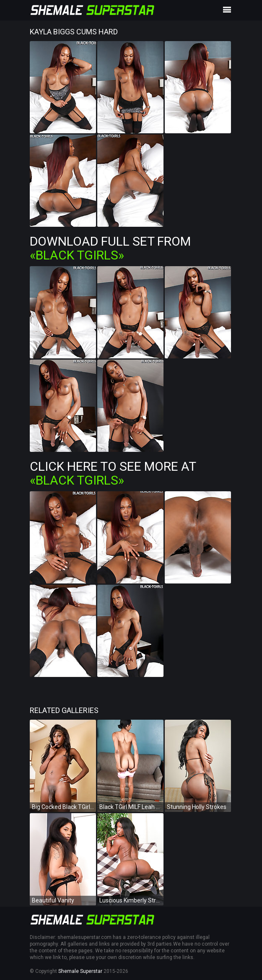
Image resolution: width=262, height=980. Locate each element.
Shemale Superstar (80, 971)
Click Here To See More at (113, 473)
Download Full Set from (110, 248)
